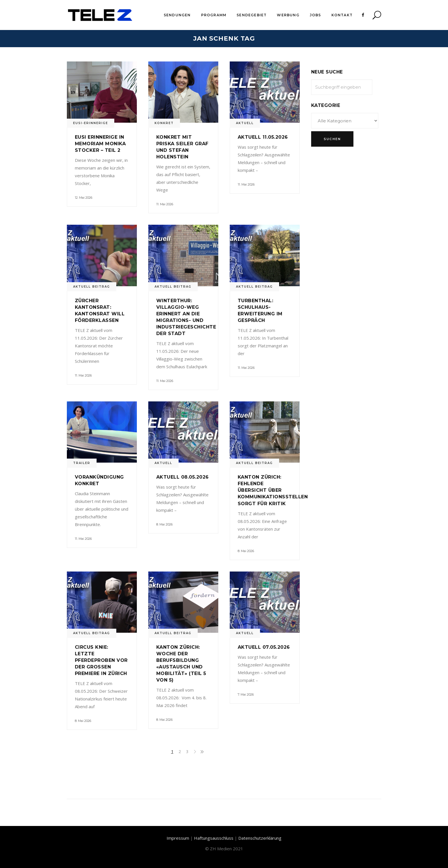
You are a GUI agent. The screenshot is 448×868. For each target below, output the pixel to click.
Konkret (164, 123)
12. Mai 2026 (84, 198)
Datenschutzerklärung (260, 838)
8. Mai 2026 (164, 524)
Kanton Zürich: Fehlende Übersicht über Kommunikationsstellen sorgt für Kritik (273, 490)
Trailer (82, 463)
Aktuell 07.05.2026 (264, 647)
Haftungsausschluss (214, 838)
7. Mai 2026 (246, 694)
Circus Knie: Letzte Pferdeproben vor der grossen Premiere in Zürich (101, 660)
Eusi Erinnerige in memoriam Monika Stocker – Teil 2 (100, 144)
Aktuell (245, 123)
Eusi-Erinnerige (91, 123)
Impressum (178, 838)
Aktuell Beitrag (92, 287)
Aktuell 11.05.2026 (263, 137)
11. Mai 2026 (165, 204)
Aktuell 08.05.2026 (183, 477)
